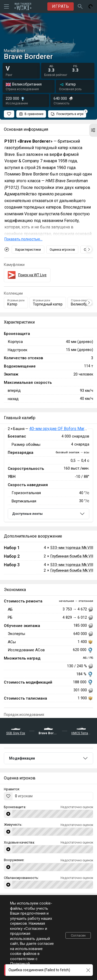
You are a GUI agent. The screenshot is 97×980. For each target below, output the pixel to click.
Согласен (78, 935)
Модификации (22, 758)
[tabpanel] (48, 475)
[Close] (88, 970)
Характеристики (28, 250)
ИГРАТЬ (61, 6)
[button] (93, 130)
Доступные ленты (27, 514)
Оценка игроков (62, 250)
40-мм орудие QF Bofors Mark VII (61, 429)
